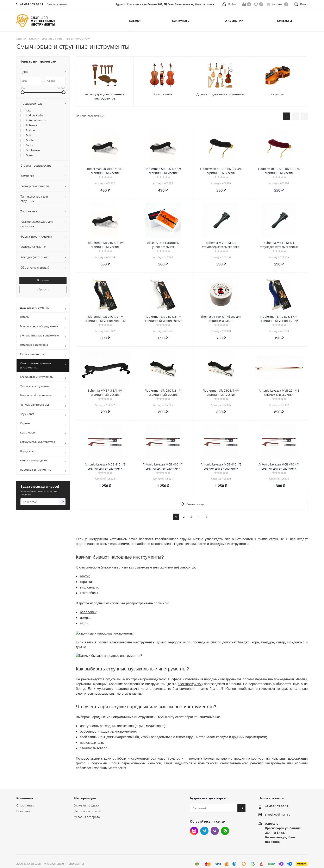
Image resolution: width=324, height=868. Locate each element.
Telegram (204, 822)
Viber (215, 822)
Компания (25, 789)
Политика (23, 802)
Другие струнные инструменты (220, 94)
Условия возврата (87, 808)
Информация (85, 789)
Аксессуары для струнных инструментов (105, 96)
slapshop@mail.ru (278, 806)
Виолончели (162, 94)
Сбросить (43, 289)
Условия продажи (87, 797)
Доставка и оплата (87, 802)
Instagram (194, 822)
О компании (25, 797)
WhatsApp (225, 822)
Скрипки (278, 94)
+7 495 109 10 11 (277, 798)
